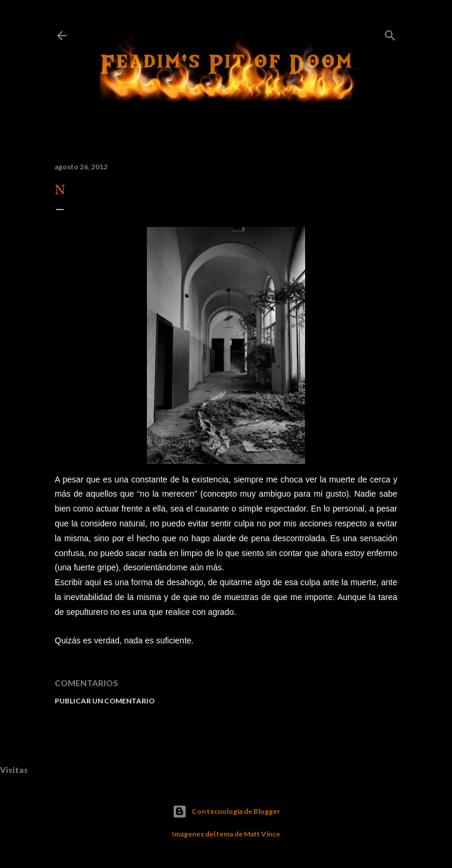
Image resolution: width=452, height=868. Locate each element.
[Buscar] (390, 33)
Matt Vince (262, 834)
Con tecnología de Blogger (226, 812)
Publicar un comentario (105, 701)
